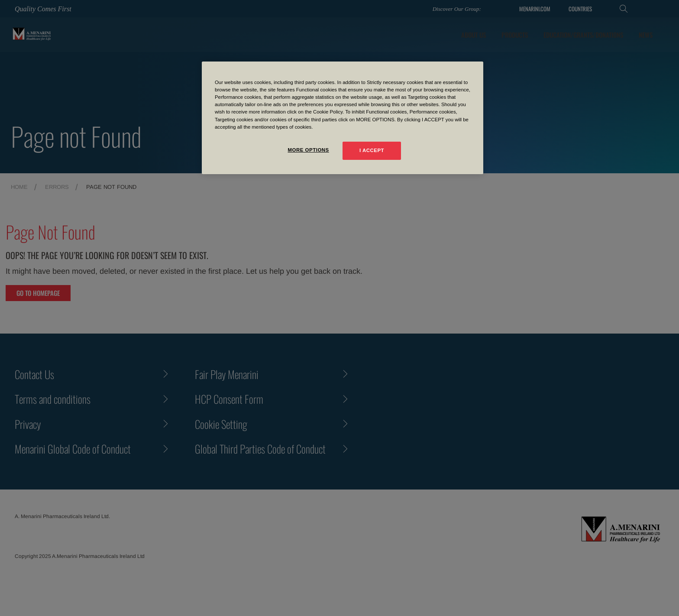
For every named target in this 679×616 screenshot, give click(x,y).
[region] (343, 118)
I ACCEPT (372, 150)
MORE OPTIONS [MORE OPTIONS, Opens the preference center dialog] (308, 150)
